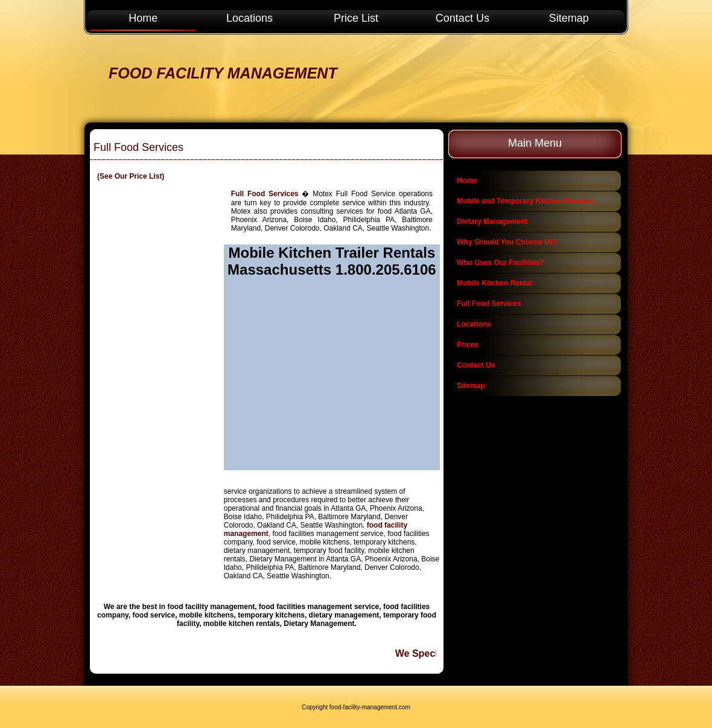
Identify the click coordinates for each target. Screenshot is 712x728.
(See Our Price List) (131, 176)
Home (143, 18)
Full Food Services (265, 194)
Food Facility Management (223, 73)
